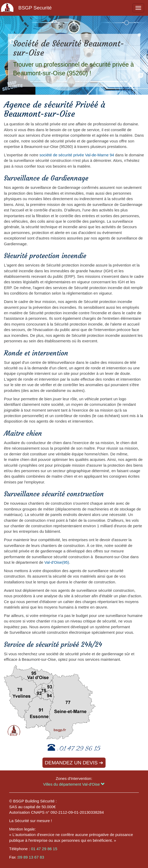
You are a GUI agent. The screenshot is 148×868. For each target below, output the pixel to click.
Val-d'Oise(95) (57, 562)
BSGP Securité (35, 8)
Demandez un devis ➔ (74, 763)
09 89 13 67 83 (31, 857)
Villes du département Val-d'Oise (74, 784)
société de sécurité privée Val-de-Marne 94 (77, 155)
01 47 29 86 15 (80, 749)
